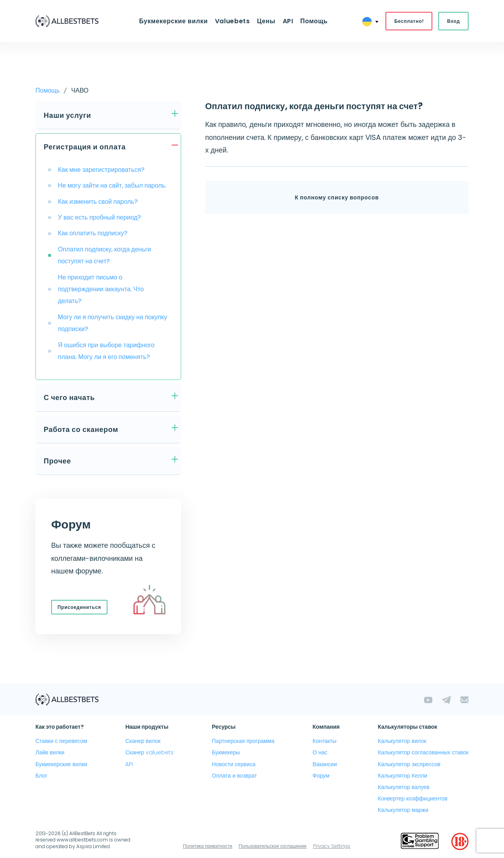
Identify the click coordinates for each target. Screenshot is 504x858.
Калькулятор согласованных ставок (423, 753)
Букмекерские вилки (173, 21)
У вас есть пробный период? (99, 217)
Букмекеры (226, 753)
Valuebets (233, 21)
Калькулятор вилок (402, 741)
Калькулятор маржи (403, 810)
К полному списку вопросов (337, 198)
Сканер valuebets (149, 753)
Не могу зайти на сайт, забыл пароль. (112, 185)
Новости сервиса (234, 764)
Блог (41, 776)
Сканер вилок (143, 741)
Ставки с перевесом (61, 741)
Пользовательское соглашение (273, 846)
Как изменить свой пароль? (98, 202)
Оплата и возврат (234, 776)
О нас (320, 753)
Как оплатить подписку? (93, 233)
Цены (266, 21)
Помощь (314, 21)
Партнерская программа (243, 741)
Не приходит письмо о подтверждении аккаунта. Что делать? (101, 289)
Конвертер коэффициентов (413, 798)
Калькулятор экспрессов (409, 764)
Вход (453, 21)
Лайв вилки (50, 753)
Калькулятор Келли (403, 776)
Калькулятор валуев (404, 787)
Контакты (324, 741)
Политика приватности (208, 846)
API (288, 21)
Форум (321, 776)
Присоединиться (79, 607)
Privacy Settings (332, 846)
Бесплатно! (409, 21)
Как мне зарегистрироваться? (101, 170)
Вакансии (325, 764)
